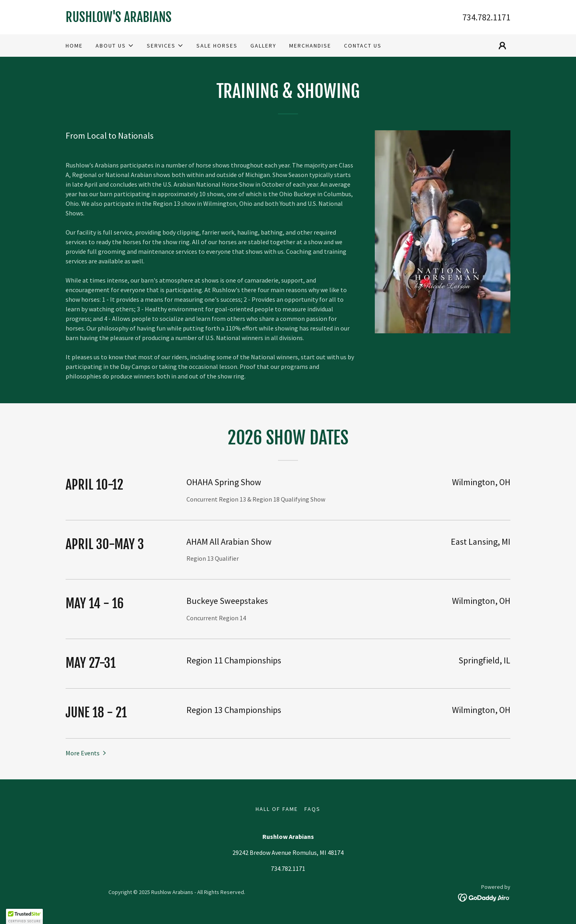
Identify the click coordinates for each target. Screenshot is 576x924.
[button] (115, 46)
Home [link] (74, 46)
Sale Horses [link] (217, 46)
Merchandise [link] (310, 46)
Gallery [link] (263, 46)
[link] (177, 20)
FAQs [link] (312, 809)
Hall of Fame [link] (277, 809)
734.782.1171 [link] (486, 17)
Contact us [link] (363, 46)
